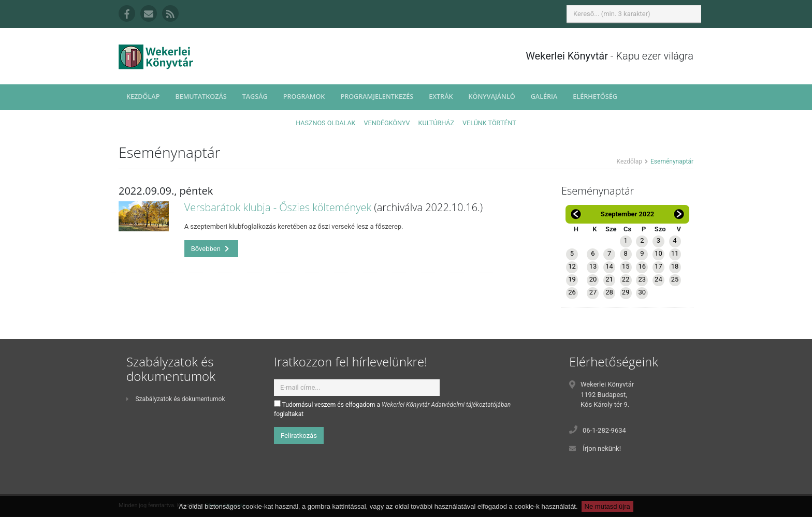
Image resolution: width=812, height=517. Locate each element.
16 (642, 266)
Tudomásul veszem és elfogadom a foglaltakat (392, 409)
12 (572, 266)
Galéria (544, 97)
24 (658, 279)
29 (626, 292)
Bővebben (210, 249)
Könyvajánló (492, 97)
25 (675, 279)
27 (593, 292)
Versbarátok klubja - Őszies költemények (278, 207)
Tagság (255, 97)
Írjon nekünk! (602, 448)
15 (626, 266)
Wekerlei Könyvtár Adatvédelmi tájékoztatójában (446, 405)
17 (658, 266)
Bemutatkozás (201, 97)
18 (675, 266)
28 (609, 292)
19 (572, 279)
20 (593, 279)
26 (572, 292)
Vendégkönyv (387, 123)
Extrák (441, 97)
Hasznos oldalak (325, 123)
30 (642, 292)
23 (642, 279)
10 (658, 253)
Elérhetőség (595, 97)
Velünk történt (489, 123)
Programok (304, 97)
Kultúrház (436, 123)
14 (609, 266)
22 (626, 279)
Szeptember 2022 (628, 214)
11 (675, 253)
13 (593, 266)
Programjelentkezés (377, 97)
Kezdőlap (143, 97)
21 (609, 279)
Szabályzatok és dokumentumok (176, 399)
